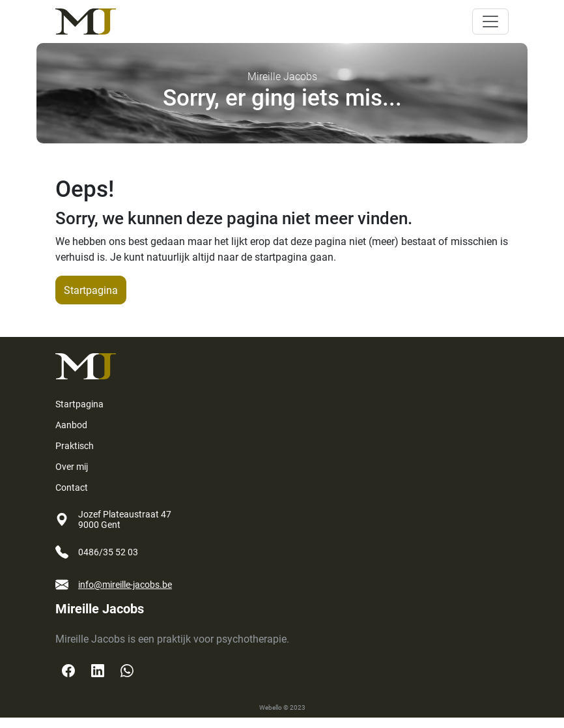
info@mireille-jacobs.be (125, 585)
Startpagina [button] (91, 290)
